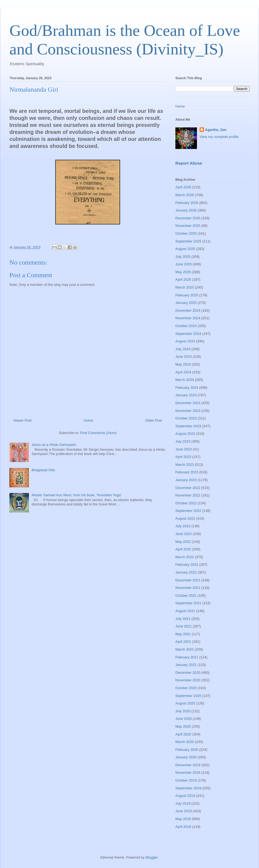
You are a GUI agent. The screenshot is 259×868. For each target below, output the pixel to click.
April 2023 (183, 457)
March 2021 (185, 649)
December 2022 (188, 488)
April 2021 (183, 642)
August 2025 (185, 249)
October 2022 (186, 503)
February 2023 (187, 472)
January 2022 (186, 572)
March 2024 (185, 380)
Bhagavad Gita (43, 470)
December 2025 (188, 218)
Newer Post (23, 420)
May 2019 (183, 819)
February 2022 (187, 565)
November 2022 (188, 495)
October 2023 (186, 418)
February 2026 (187, 203)
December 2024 (188, 310)
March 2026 (185, 195)
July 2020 (183, 711)
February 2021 (187, 657)
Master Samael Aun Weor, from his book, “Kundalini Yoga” (77, 495)
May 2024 (183, 364)
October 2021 (186, 596)
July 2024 (183, 349)
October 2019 (186, 780)
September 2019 (188, 788)
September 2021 (188, 603)
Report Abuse (189, 163)
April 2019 (183, 827)
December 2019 (188, 765)
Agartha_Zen (216, 130)
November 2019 (188, 772)
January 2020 (186, 757)
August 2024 (185, 341)
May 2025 (183, 272)
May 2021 (183, 634)
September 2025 (188, 241)
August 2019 (185, 796)
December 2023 (188, 403)
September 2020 (188, 696)
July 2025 (183, 257)
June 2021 (184, 626)
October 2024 (186, 326)
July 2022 (183, 526)
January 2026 (186, 210)
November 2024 (188, 318)
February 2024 (187, 388)
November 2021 (188, 588)
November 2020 (188, 680)
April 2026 (183, 187)
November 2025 (188, 226)
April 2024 (183, 372)
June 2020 (184, 719)
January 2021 (186, 665)
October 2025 (186, 233)
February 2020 (187, 750)
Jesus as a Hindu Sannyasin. (54, 445)
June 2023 (184, 449)
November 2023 (188, 411)
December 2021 (188, 580)
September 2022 (188, 511)
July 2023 (183, 441)
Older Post (154, 420)
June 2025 (184, 264)
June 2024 (184, 357)
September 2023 (188, 426)
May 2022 (183, 542)
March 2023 (185, 465)
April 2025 (183, 280)
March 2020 (185, 742)
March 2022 (185, 557)
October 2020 (186, 688)
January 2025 (186, 303)
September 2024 (188, 334)
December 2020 (188, 673)
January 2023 (186, 480)
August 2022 (185, 518)
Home (89, 420)
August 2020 (185, 703)
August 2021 (185, 611)
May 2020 (183, 726)
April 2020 (183, 734)
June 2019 (184, 811)
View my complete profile (219, 137)
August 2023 (185, 434)
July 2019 (183, 803)
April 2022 (183, 549)
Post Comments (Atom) (98, 433)
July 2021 (183, 619)
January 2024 (186, 395)
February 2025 (187, 295)
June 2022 (184, 534)
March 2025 (185, 287)
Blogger (152, 857)
